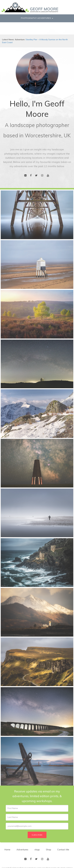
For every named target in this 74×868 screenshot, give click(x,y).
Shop (48, 851)
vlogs (37, 851)
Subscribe (37, 835)
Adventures (23, 851)
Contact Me (61, 851)
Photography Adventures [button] (37, 18)
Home (9, 851)
